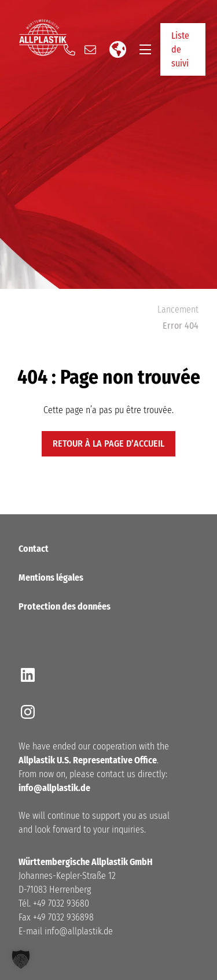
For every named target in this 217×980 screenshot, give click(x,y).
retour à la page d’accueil (108, 443)
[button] (21, 959)
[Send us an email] (90, 50)
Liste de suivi (180, 49)
